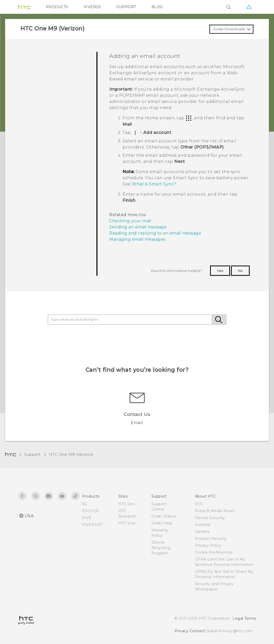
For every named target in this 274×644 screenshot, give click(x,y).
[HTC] (24, 7)
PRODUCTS (57, 7)
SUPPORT (126, 7)
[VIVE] (249, 7)
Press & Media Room (215, 511)
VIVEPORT (92, 525)
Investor (203, 525)
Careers (202, 532)
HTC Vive (127, 523)
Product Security (211, 539)
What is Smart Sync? (154, 184)
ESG (199, 504)
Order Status (164, 516)
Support (32, 454)
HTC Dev (127, 504)
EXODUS (91, 511)
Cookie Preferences (214, 552)
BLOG (157, 7)
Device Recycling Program (161, 548)
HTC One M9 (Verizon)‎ (71, 454)
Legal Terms (244, 618)
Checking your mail (130, 221)
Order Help (162, 523)
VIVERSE (92, 7)
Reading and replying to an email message (155, 233)
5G (85, 504)
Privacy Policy (208, 545)
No (240, 271)
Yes (220, 271)
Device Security (210, 518)
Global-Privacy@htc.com (229, 631)
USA (29, 516)
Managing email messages (137, 239)
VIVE (87, 518)
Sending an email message (138, 227)
